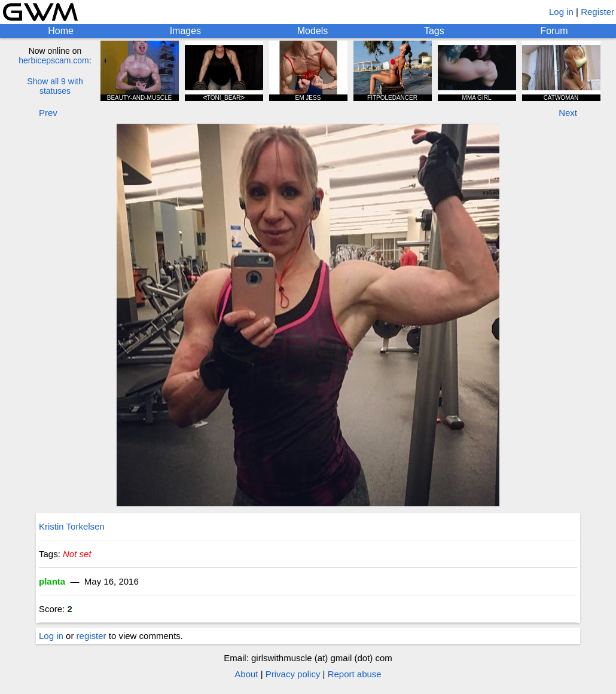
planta (52, 581)
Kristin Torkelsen (72, 526)
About (246, 674)
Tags (434, 31)
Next (568, 113)
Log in (561, 12)
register (92, 636)
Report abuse (355, 674)
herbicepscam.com (54, 60)
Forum (554, 31)
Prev (48, 113)
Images (185, 31)
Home (61, 31)
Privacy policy (293, 674)
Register (597, 12)
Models (313, 31)
